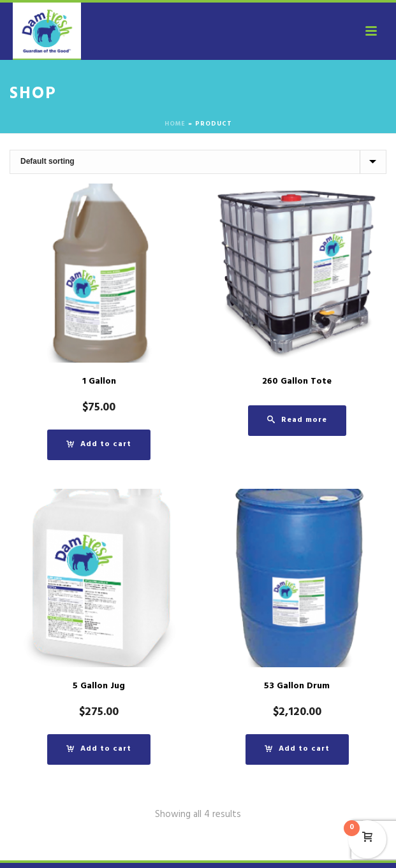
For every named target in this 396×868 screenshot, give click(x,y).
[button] (99, 445)
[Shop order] (198, 162)
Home (175, 125)
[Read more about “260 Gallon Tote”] (297, 421)
